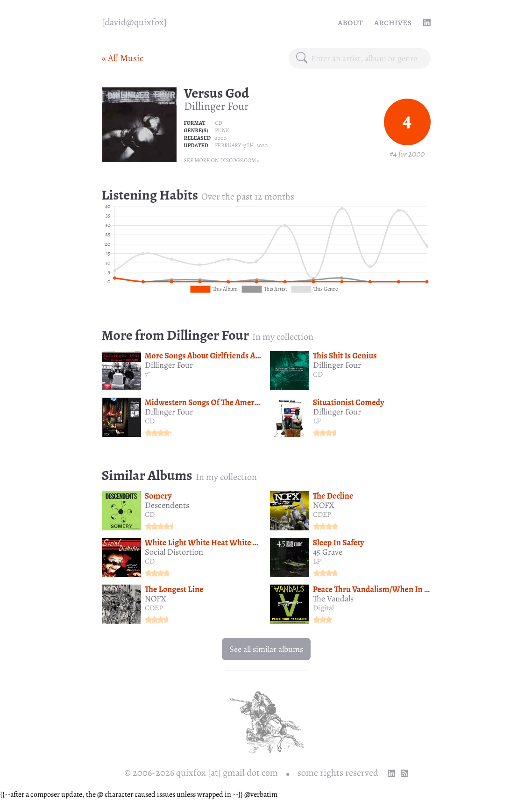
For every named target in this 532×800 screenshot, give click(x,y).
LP (317, 421)
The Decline (333, 496)
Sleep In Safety (339, 543)
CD (219, 123)
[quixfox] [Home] (134, 22)
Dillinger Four (216, 106)
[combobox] (367, 58)
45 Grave (328, 552)
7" (148, 374)
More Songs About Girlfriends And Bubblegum (226, 356)
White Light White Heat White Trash (209, 543)
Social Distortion (174, 552)
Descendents (167, 505)
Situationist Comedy (349, 402)
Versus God (217, 93)
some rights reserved (338, 773)
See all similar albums (266, 649)
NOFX (324, 505)
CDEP (322, 514)
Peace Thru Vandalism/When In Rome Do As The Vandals (411, 589)
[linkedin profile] (427, 22)
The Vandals (333, 599)
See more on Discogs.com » (222, 160)
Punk (222, 130)
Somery (158, 496)
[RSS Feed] (404, 773)
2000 (221, 138)
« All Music (123, 58)
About (350, 22)
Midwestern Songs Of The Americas (206, 402)
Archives (393, 22)
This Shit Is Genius (345, 356)
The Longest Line (174, 589)
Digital (323, 608)
